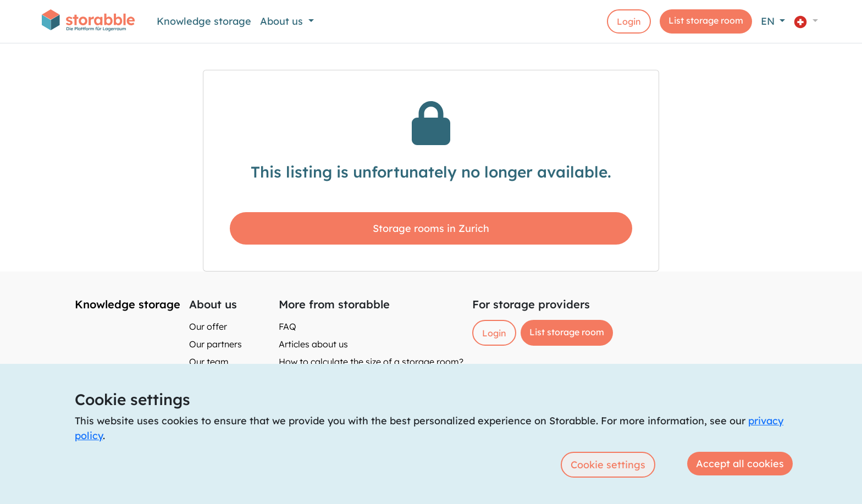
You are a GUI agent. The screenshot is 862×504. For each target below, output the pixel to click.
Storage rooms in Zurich (431, 228)
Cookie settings (608, 465)
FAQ (288, 326)
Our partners (215, 344)
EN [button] (769, 21)
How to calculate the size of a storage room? (371, 362)
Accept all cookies (740, 464)
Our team (209, 362)
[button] (806, 21)
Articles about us (313, 344)
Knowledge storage (204, 21)
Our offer (208, 326)
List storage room (706, 20)
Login (629, 21)
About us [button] (283, 21)
